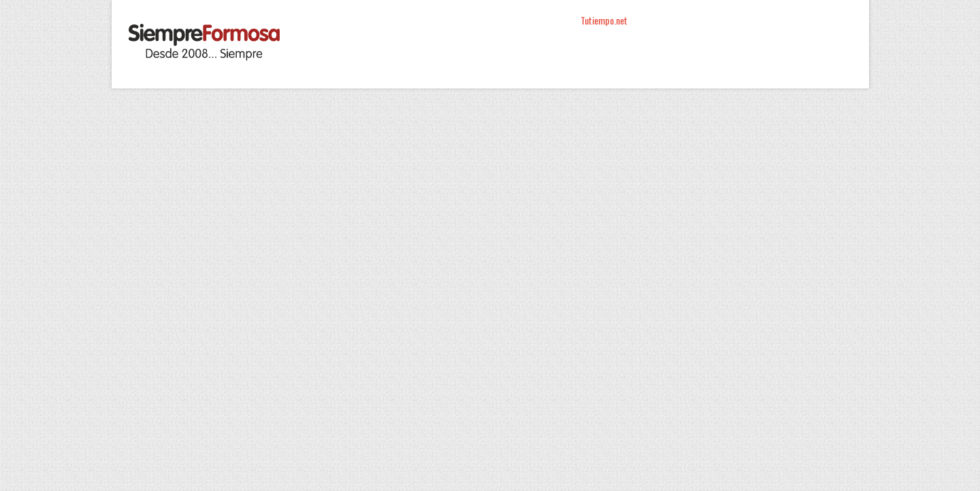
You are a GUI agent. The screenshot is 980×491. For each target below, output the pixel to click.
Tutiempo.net (604, 20)
